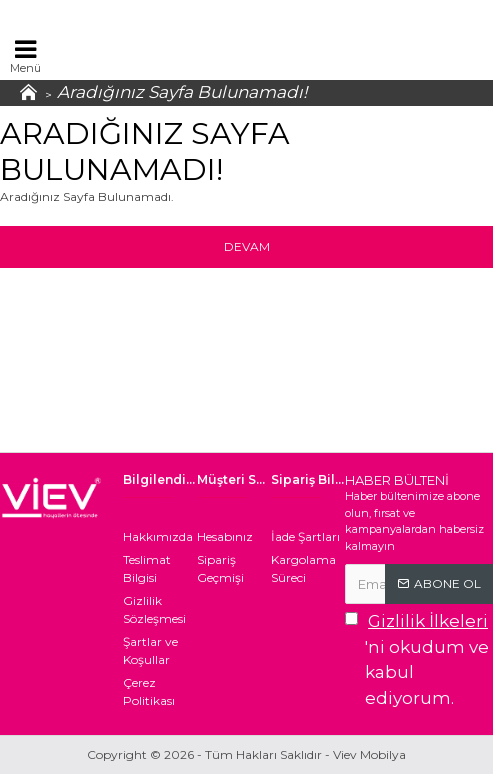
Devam (247, 246)
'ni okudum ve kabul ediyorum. (418, 658)
